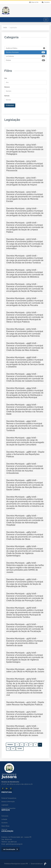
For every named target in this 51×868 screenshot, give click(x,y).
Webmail (4, 829)
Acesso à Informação (8, 802)
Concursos (5, 816)
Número (7, 87)
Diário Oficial (5, 826)
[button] (25, 134)
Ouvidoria (4, 823)
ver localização (11, 849)
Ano (6, 78)
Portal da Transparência (9, 798)
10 (13, 749)
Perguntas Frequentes (8, 808)
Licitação (4, 819)
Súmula (7, 96)
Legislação (5, 805)
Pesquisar (10, 105)
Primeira (10, 745)
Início (5, 28)
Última (20, 749)
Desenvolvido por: (39, 864)
